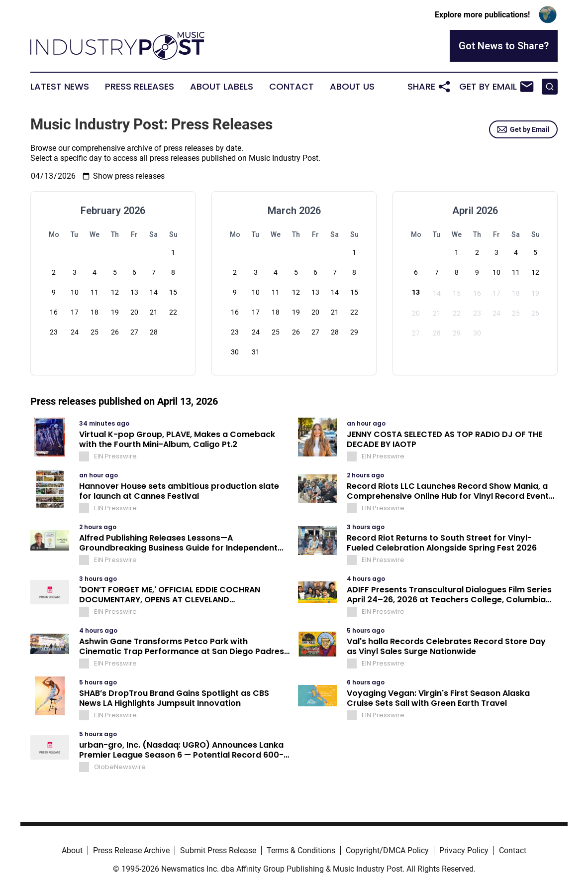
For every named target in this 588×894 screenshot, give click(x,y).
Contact (292, 87)
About (72, 850)
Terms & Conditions (301, 850)
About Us (352, 87)
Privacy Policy (464, 850)
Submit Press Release (218, 850)
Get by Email (523, 129)
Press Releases (140, 87)
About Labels (222, 87)
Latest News (60, 87)
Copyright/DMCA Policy (387, 850)
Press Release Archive (131, 850)
